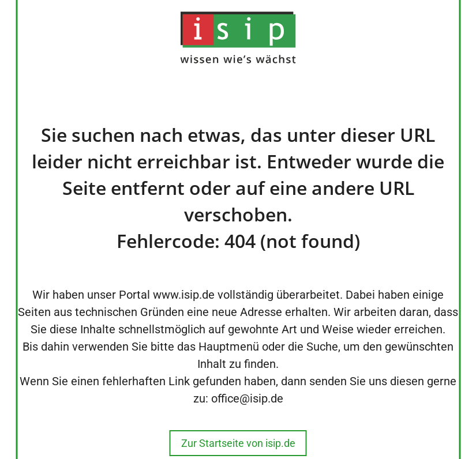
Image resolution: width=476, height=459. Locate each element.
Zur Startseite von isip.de (238, 443)
